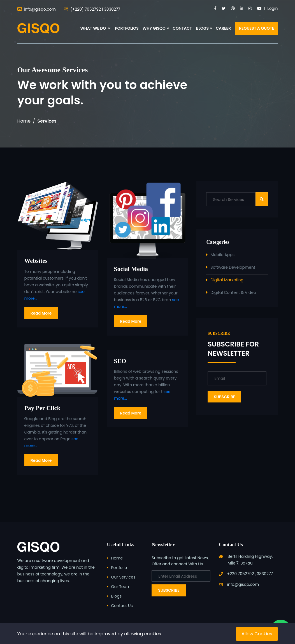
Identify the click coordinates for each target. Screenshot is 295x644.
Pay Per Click (42, 408)
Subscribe (169, 590)
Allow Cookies (257, 634)
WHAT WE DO (95, 28)
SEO (120, 361)
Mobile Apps (222, 255)
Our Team (121, 587)
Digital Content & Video (233, 292)
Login (273, 8)
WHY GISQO (154, 28)
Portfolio (119, 568)
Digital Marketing (227, 280)
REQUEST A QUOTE (256, 28)
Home (24, 121)
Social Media (131, 269)
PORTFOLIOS (127, 28)
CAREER (223, 28)
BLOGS (202, 28)
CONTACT (182, 28)
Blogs (116, 596)
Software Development (233, 267)
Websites (36, 261)
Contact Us (122, 606)
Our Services (123, 577)
